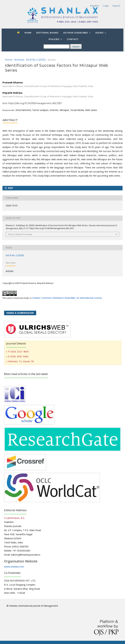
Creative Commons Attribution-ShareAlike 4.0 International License (67, 298)
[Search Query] (57, 47)
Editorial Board (47, 33)
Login (106, 6)
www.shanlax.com (14, 566)
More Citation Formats (20, 234)
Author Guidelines (76, 33)
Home (28, 33)
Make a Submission (20, 313)
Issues (100, 33)
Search (76, 47)
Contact (73, 39)
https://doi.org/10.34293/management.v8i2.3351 (35, 103)
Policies (54, 39)
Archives (19, 60)
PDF (10, 188)
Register (95, 6)
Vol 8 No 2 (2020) (36, 60)
